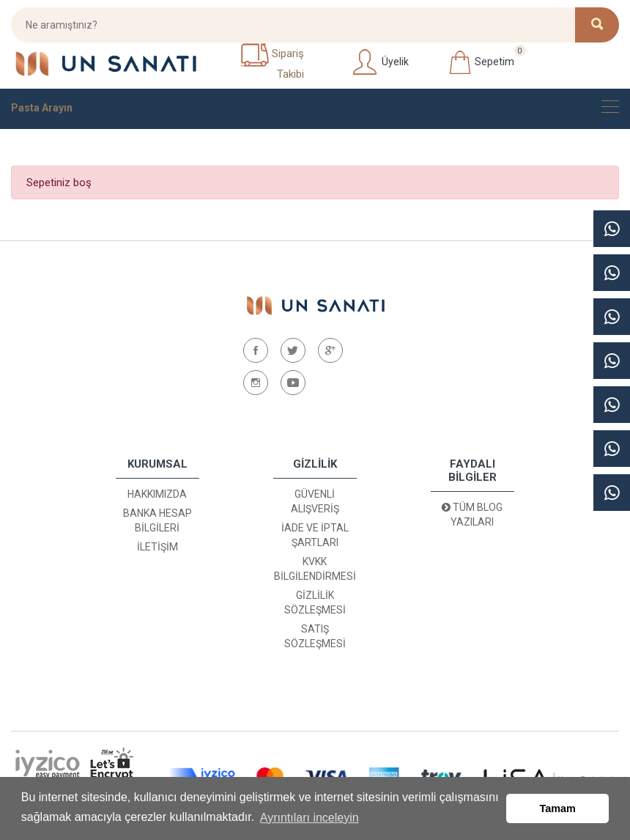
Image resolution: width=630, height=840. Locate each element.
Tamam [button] (558, 808)
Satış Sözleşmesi (315, 636)
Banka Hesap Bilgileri (157, 520)
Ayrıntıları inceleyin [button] (310, 817)
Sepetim (481, 62)
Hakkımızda (157, 494)
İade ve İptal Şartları (315, 535)
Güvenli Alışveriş (315, 501)
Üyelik (379, 62)
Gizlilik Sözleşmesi (315, 603)
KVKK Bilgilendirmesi (315, 569)
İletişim (157, 547)
